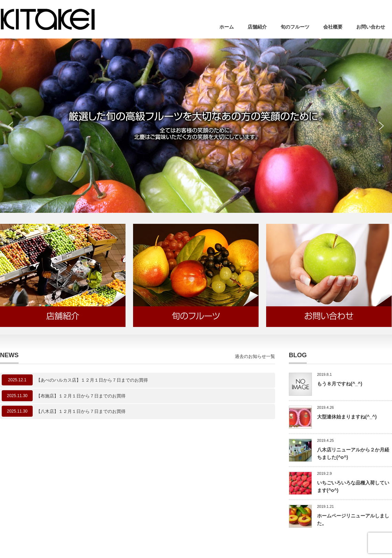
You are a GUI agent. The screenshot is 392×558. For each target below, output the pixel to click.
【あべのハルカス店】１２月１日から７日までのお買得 (92, 380)
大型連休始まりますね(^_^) (347, 417)
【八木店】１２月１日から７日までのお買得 (81, 411)
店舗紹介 (257, 27)
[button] (11, 126)
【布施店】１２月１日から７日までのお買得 (81, 396)
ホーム (227, 27)
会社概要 (333, 27)
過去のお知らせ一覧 (255, 356)
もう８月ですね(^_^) (340, 384)
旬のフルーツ (295, 27)
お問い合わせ (371, 27)
